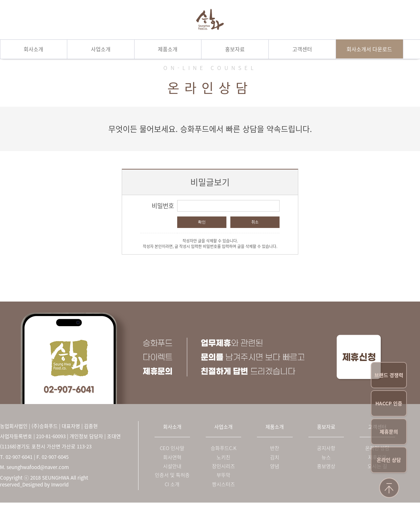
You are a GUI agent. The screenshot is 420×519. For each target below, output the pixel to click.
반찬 (275, 448)
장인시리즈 (223, 466)
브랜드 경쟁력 (389, 375)
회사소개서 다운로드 (369, 49)
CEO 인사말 (172, 448)
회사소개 (33, 49)
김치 (275, 457)
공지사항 (326, 448)
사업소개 (101, 49)
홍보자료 (235, 49)
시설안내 (172, 466)
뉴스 (326, 457)
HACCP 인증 (389, 403)
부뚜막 (223, 475)
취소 (255, 222)
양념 (275, 466)
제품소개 (168, 49)
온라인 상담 (389, 460)
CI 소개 (172, 484)
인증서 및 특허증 (172, 475)
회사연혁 (172, 457)
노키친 (223, 457)
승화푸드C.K (223, 448)
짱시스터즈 (223, 484)
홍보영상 (326, 466)
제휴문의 (389, 432)
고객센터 (302, 49)
